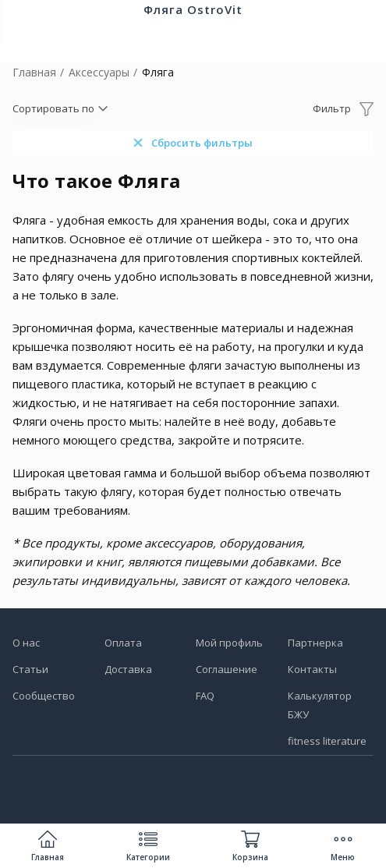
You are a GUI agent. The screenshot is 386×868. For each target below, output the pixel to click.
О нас (26, 643)
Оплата (123, 643)
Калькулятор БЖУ (320, 705)
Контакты (312, 669)
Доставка (128, 669)
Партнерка (315, 643)
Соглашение (227, 669)
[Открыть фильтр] (343, 108)
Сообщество (44, 696)
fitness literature (327, 741)
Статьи (30, 669)
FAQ (205, 696)
